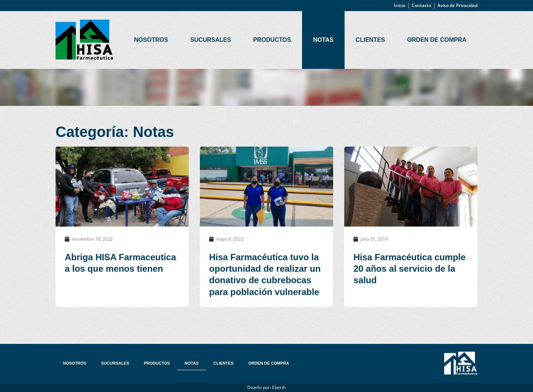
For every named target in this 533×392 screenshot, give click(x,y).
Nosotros (151, 40)
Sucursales (211, 40)
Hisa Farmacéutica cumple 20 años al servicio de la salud (410, 269)
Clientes (370, 40)
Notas (323, 40)
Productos (272, 40)
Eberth (279, 387)
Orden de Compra (437, 40)
